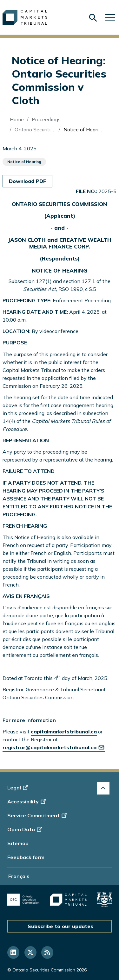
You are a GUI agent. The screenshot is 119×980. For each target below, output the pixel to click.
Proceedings (46, 119)
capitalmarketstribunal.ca (64, 732)
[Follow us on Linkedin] (13, 952)
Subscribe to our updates (60, 926)
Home (17, 119)
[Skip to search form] (93, 18)
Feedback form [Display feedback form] (26, 857)
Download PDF (27, 181)
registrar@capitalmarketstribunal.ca (54, 747)
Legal (19, 788)
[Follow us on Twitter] (30, 952)
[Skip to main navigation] (110, 17)
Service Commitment (38, 815)
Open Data (26, 829)
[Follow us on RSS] (47, 952)
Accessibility (27, 801)
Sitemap (18, 843)
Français (19, 876)
